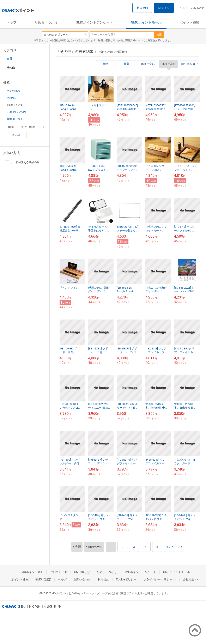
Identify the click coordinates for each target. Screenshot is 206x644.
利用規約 (103, 579)
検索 (159, 35)
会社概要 (190, 579)
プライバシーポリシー (160, 579)
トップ (12, 22)
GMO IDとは (82, 572)
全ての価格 (13, 91)
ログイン (164, 8)
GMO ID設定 (198, 8)
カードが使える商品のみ (22, 162)
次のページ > (174, 547)
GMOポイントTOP (31, 572)
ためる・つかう (46, 22)
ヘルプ (184, 8)
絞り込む (17, 135)
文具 (10, 59)
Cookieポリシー (126, 579)
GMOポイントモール (146, 22)
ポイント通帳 (189, 22)
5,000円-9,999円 (16, 112)
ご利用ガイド (59, 572)
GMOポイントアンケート (94, 22)
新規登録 (142, 8)
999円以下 (13, 98)
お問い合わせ (82, 579)
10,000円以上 (15, 119)
